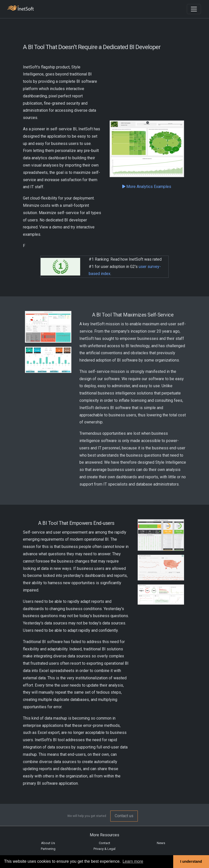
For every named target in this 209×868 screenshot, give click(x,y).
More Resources (104, 835)
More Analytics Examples (147, 187)
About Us (48, 843)
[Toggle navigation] (194, 9)
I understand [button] (191, 861)
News (161, 843)
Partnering (48, 849)
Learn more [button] (133, 861)
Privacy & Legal (104, 849)
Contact (104, 843)
